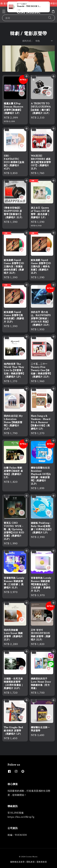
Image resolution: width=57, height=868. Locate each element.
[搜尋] (50, 18)
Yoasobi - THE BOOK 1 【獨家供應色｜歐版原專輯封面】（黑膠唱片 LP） (29, 6)
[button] (4, 11)
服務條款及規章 (17, 862)
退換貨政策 (42, 862)
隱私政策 (31, 862)
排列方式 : (27, 41)
